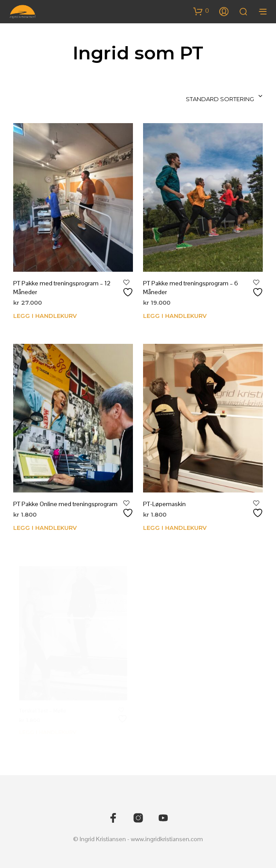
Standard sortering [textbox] (220, 99)
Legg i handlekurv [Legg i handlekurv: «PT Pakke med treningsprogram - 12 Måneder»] (45, 316)
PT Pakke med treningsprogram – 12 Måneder (62, 288)
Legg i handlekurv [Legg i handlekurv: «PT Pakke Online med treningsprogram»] (45, 528)
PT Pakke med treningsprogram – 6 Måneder (191, 288)
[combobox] (206, 96)
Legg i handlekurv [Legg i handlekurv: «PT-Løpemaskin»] (176, 523)
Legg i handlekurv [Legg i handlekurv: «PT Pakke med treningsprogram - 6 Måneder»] (175, 316)
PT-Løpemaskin (167, 501)
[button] (201, 11)
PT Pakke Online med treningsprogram (65, 504)
